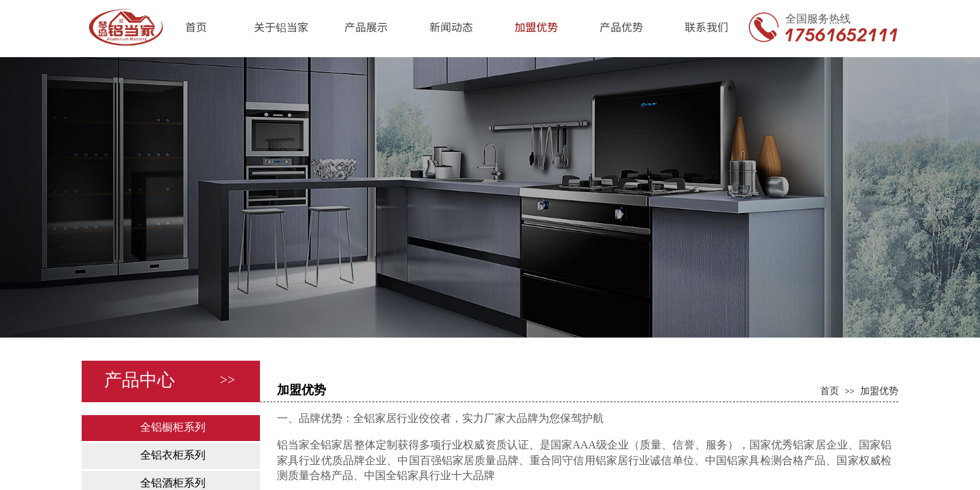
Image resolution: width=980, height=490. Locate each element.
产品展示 (366, 27)
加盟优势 (536, 27)
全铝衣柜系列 (173, 455)
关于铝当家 (281, 27)
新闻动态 (451, 27)
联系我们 (706, 27)
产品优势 (621, 27)
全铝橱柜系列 (173, 427)
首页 (196, 27)
